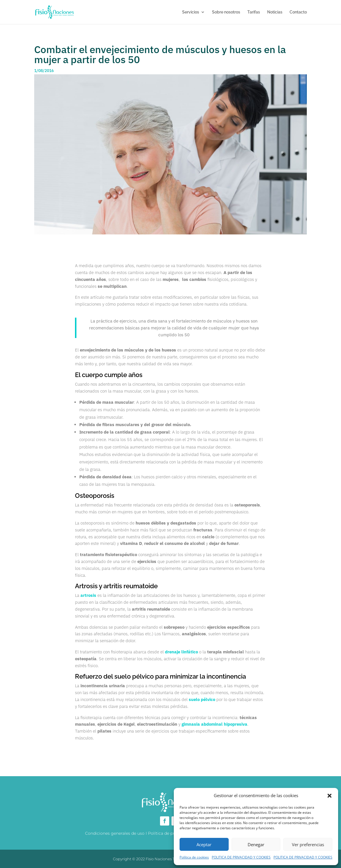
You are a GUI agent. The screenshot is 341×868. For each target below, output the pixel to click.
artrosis (88, 595)
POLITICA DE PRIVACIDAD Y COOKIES (241, 857)
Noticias (275, 12)
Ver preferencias (308, 844)
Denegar (256, 844)
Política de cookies (194, 857)
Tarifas (254, 12)
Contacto (298, 12)
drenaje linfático (181, 652)
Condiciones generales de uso (115, 833)
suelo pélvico (202, 699)
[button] (330, 796)
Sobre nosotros (226, 12)
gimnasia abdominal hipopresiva (214, 724)
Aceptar (204, 844)
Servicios (191, 12)
